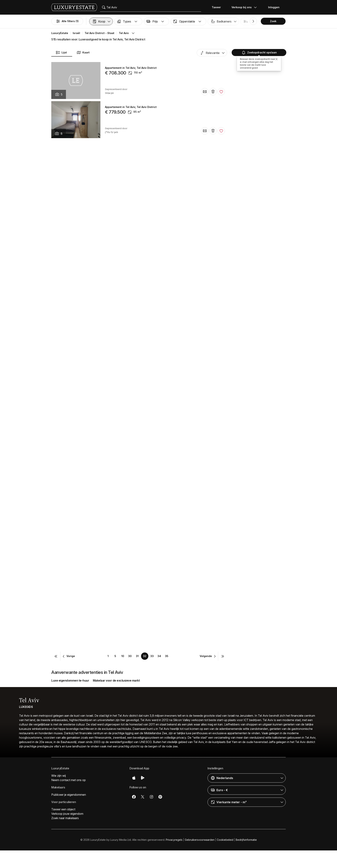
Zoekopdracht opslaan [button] (259, 53)
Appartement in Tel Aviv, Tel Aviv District (131, 68)
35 (167, 656)
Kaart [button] (83, 53)
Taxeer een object (63, 809)
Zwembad (289, 21)
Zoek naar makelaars (65, 818)
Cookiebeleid (225, 840)
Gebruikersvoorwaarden (200, 840)
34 (159, 656)
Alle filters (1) (67, 21)
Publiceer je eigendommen (69, 795)
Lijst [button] (61, 53)
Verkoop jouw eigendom (67, 814)
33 (152, 656)
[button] (101, 21)
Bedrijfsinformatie (246, 840)
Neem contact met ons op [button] (68, 780)
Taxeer (216, 7)
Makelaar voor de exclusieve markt (116, 680)
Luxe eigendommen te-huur (70, 680)
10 (123, 656)
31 (137, 656)
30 (130, 656)
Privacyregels (174, 840)
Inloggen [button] (274, 7)
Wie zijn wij (59, 776)
